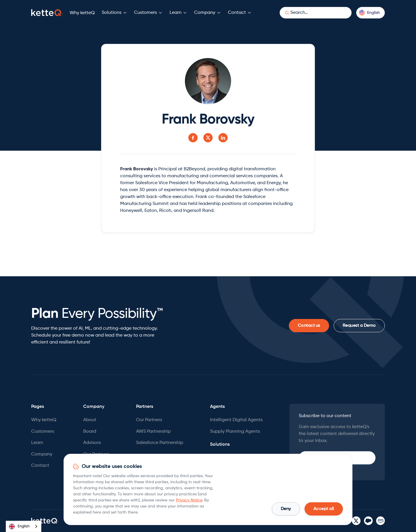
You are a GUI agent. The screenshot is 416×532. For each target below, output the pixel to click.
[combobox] (24, 526)
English (19, 527)
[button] (114, 13)
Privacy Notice (189, 500)
